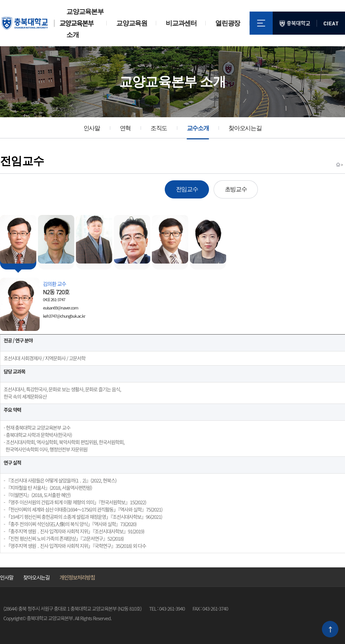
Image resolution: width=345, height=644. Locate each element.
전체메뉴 (261, 23)
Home (338, 164)
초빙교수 (236, 189)
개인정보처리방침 (77, 577)
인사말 (92, 128)
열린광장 (228, 23)
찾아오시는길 (245, 128)
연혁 (125, 128)
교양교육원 (132, 23)
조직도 (159, 128)
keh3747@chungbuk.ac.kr (64, 316)
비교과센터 (181, 23)
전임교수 (187, 189)
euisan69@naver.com (60, 308)
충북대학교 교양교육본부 (48, 23)
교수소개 (198, 128)
